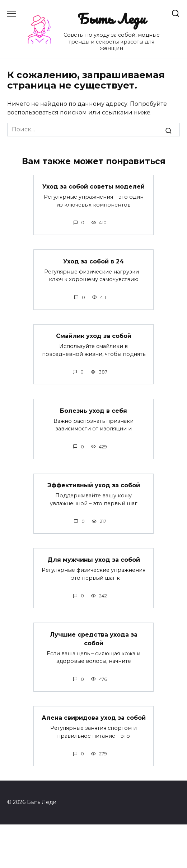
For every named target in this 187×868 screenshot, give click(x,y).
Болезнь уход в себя (93, 410)
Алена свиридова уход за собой (94, 718)
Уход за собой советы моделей (93, 187)
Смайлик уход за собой (94, 336)
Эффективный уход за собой (94, 485)
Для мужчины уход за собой (94, 560)
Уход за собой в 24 (93, 261)
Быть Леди (112, 18)
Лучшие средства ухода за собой (94, 639)
